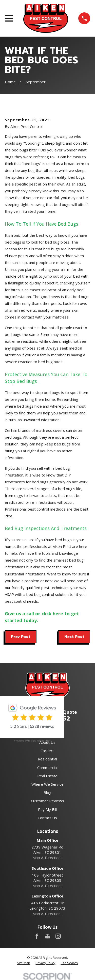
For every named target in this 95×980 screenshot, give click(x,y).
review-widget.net (39, 741)
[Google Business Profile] (48, 936)
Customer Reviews (48, 801)
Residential (47, 759)
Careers (48, 751)
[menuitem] (24, 963)
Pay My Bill (47, 809)
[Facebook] (37, 936)
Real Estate (47, 776)
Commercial (47, 767)
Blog (48, 792)
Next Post (74, 637)
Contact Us (47, 818)
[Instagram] (58, 936)
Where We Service (48, 784)
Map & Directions (48, 858)
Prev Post (21, 637)
